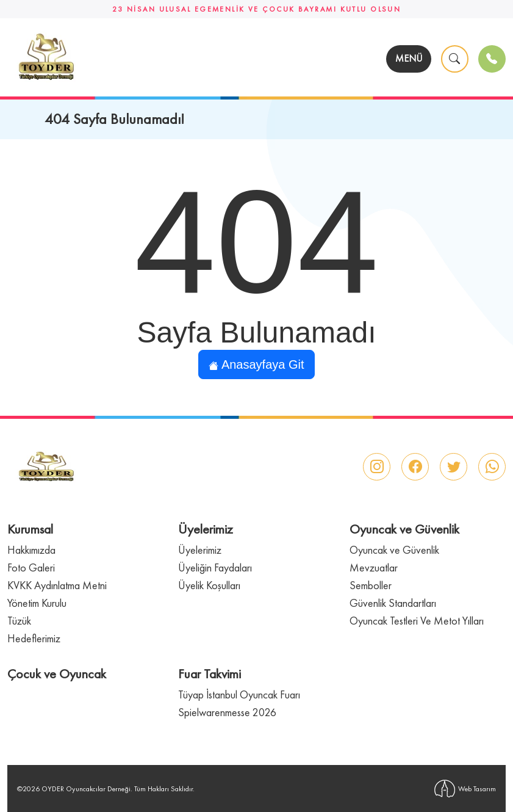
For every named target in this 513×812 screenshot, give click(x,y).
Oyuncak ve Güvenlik (394, 550)
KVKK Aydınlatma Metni (57, 585)
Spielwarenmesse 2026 (227, 712)
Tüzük (19, 621)
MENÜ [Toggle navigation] (409, 58)
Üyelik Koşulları (209, 585)
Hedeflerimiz (34, 638)
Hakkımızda (31, 550)
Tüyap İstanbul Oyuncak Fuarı (239, 694)
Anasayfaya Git (256, 364)
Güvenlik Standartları (393, 603)
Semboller (371, 585)
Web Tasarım (465, 788)
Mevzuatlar (374, 567)
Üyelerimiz (200, 550)
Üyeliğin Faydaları (215, 567)
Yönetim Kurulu (37, 603)
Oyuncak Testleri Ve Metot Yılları (417, 621)
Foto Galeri (31, 567)
